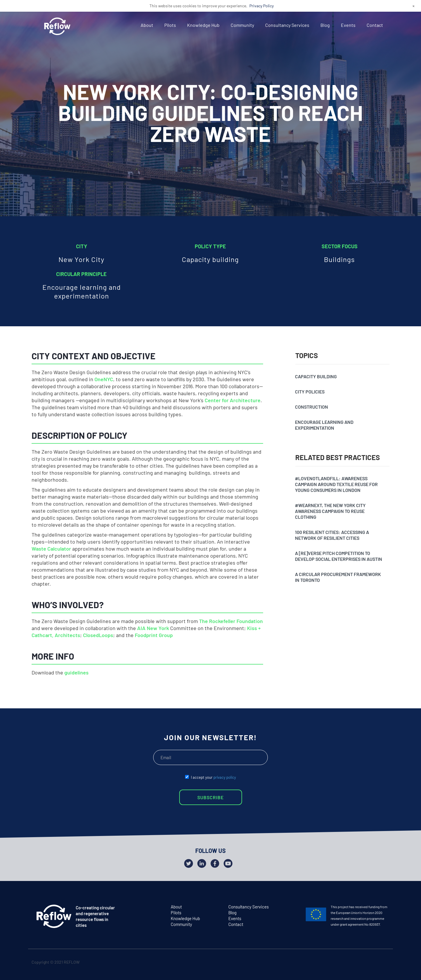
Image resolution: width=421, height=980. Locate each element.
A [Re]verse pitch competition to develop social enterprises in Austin (339, 556)
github (383, 963)
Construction (312, 407)
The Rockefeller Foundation (231, 621)
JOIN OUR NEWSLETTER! (210, 737)
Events (348, 25)
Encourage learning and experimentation (324, 425)
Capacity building (316, 376)
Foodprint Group (154, 635)
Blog (325, 25)
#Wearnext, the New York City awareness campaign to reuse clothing (330, 511)
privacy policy (225, 777)
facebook (372, 963)
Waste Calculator (51, 549)
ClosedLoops (98, 635)
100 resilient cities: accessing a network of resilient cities (332, 535)
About (147, 25)
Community (242, 25)
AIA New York (153, 628)
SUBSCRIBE (210, 797)
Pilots (170, 25)
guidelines (76, 672)
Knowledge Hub (203, 25)
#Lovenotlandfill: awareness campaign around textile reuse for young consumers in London (336, 484)
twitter (361, 963)
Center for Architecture (233, 400)
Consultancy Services (287, 25)
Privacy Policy (262, 6)
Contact (375, 25)
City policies (310, 392)
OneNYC (104, 379)
